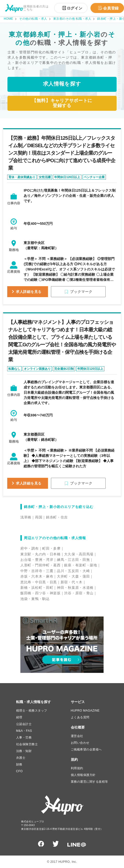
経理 (19, 717)
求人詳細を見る (29, 292)
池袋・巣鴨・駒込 (35, 599)
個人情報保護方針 (83, 775)
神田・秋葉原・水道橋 (75, 588)
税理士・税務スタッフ (32, 711)
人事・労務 (24, 738)
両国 (39, 517)
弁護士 (21, 758)
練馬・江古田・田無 (73, 560)
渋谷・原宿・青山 (79, 593)
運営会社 (77, 736)
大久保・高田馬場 (79, 554)
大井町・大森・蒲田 (73, 576)
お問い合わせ (80, 743)
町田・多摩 (51, 548)
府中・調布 (30, 548)
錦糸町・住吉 (57, 517)
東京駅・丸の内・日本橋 (41, 554)
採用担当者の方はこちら (36, 8)
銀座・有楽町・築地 (81, 565)
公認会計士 (24, 724)
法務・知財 (24, 751)
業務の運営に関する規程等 (89, 782)
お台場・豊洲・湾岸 (37, 560)
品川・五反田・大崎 (73, 571)
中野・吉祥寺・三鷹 (37, 571)
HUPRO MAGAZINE (85, 711)
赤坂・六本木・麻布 (37, 576)
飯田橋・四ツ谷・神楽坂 (41, 593)
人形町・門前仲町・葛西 (41, 565)
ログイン (75, 8)
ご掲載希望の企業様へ (86, 749)
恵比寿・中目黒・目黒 (39, 582)
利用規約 (77, 768)
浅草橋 (26, 517)
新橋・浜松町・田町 (37, 588)
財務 (19, 764)
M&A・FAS (24, 731)
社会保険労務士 (27, 744)
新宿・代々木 (72, 582)
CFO (20, 771)
